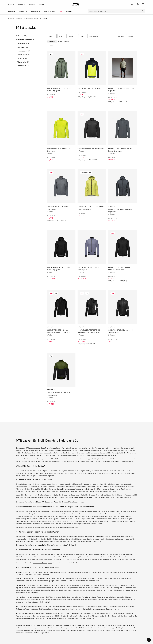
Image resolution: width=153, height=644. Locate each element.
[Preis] (62, 36)
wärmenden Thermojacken (43, 563)
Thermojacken (23, 62)
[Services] (24, 4)
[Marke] (52, 36)
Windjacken (22, 58)
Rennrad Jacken (24, 51)
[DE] (133, 4)
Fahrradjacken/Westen (25, 40)
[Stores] (13, 4)
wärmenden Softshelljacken (43, 545)
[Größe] (72, 36)
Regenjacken (23, 43)
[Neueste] (132, 36)
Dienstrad (32, 4)
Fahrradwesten (23, 66)
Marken (69, 11)
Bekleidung (21, 36)
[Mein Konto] (138, 4)
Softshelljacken (23, 55)
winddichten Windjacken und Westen (46, 502)
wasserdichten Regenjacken (43, 527)
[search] (143, 11)
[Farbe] (83, 36)
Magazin (42, 4)
